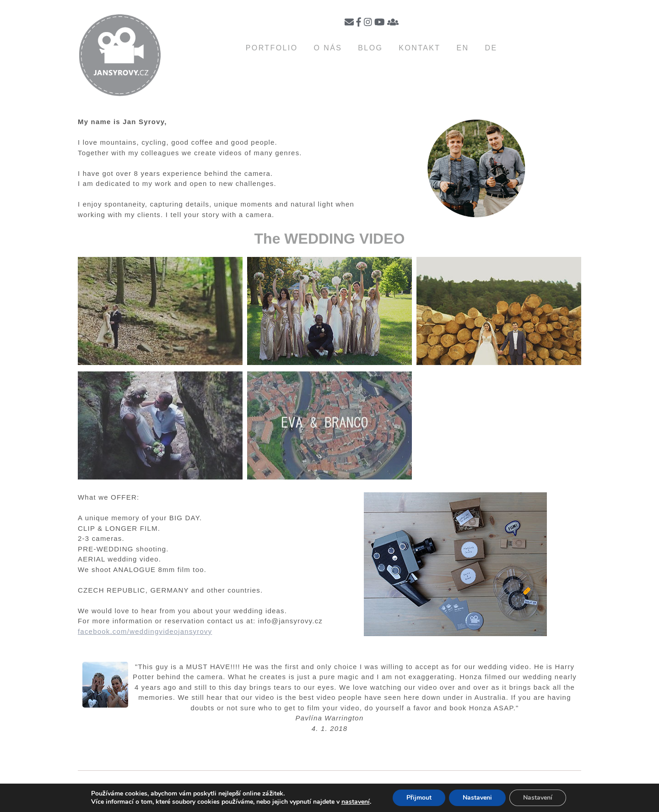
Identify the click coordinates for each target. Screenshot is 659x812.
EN (463, 48)
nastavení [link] (356, 802)
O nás (328, 48)
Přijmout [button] (419, 798)
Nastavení (538, 798)
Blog (370, 48)
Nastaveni (477, 798)
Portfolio (272, 48)
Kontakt (419, 48)
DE (491, 48)
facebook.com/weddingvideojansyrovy (145, 631)
